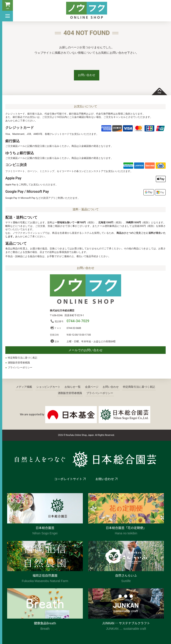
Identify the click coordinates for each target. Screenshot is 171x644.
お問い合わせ (87, 75)
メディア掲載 (24, 387)
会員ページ (92, 387)
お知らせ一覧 (73, 387)
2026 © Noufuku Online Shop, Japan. (76, 435)
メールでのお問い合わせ (85, 350)
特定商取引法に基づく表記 (22, 358)
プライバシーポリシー (20, 368)
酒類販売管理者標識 (19, 363)
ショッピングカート (48, 387)
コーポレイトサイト (68, 479)
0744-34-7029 (78, 321)
